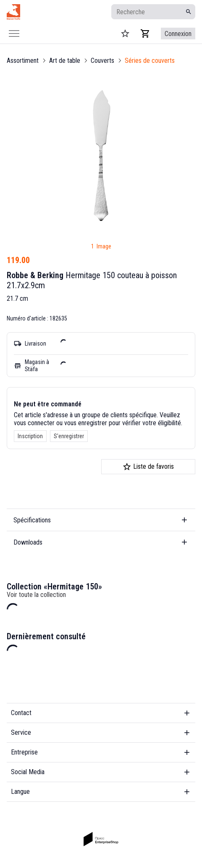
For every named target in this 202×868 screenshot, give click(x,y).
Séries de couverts (150, 61)
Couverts (102, 61)
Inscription (30, 436)
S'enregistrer (69, 436)
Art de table (65, 61)
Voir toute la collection (36, 595)
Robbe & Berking (35, 275)
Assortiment (23, 61)
